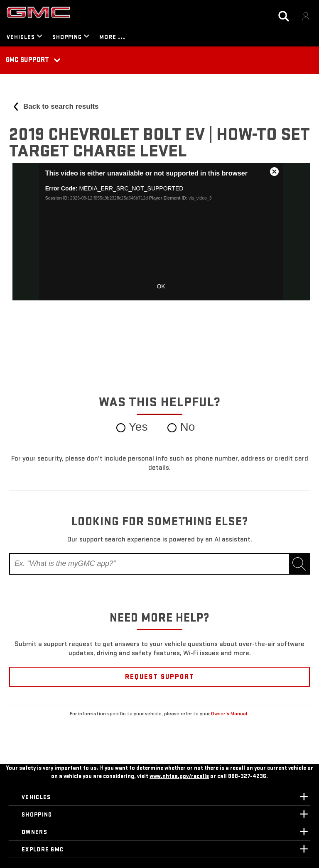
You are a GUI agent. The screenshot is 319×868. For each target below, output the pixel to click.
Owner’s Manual (229, 714)
